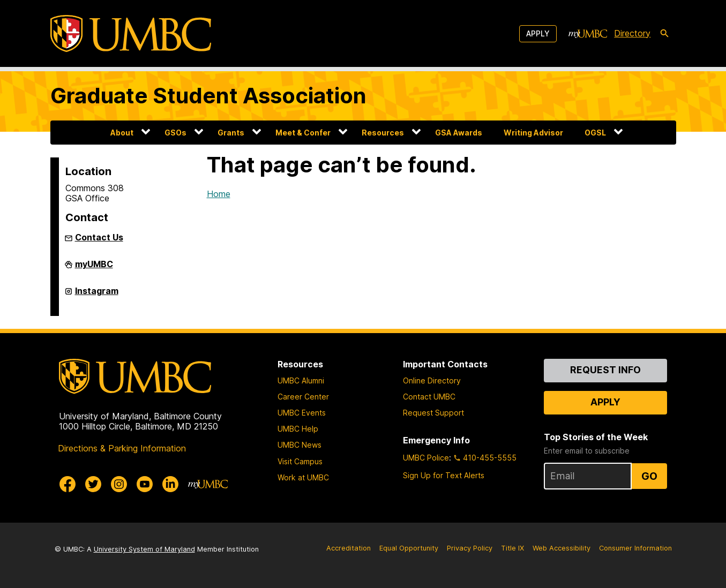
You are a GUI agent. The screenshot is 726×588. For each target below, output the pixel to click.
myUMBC (94, 268)
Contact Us (99, 237)
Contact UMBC (429, 397)
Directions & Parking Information (122, 448)
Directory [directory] (632, 33)
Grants (231, 133)
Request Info (605, 370)
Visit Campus (300, 461)
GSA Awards (459, 133)
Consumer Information (635, 548)
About (122, 133)
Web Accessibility (562, 548)
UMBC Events (302, 413)
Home (219, 194)
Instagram (97, 295)
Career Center (303, 397)
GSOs (175, 133)
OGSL (595, 133)
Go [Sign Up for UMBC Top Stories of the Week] (649, 476)
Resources (383, 133)
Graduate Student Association (208, 96)
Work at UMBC (303, 477)
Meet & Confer (303, 133)
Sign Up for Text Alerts (444, 475)
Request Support (433, 413)
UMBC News (300, 445)
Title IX (512, 548)
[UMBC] (131, 33)
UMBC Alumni (301, 380)
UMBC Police (426, 458)
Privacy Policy (470, 548)
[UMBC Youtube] (145, 484)
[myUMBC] (588, 34)
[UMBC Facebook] (68, 484)
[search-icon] (664, 34)
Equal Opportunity (409, 548)
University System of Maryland (144, 549)
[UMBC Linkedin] (170, 484)
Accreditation (349, 548)
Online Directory (432, 380)
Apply (538, 33)
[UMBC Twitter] (93, 484)
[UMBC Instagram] (119, 484)
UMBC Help (298, 429)
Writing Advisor (533, 133)
